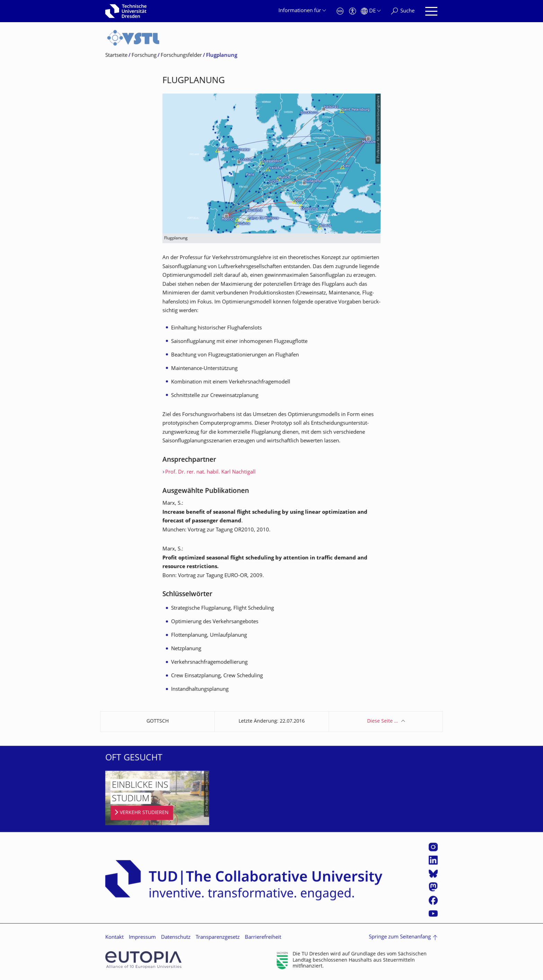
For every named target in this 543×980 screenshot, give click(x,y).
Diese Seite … (382, 721)
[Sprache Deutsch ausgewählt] (371, 11)
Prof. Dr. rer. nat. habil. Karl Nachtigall (210, 472)
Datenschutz (176, 938)
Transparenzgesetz (218, 938)
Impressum (142, 938)
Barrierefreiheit (263, 938)
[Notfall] (340, 11)
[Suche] (403, 11)
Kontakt (114, 938)
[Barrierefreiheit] (353, 11)
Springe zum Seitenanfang (400, 937)
